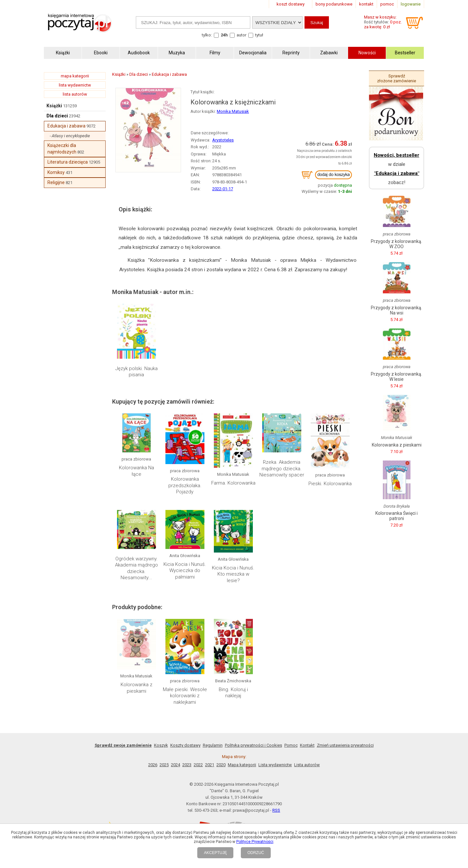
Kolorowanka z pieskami (136, 688)
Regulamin (213, 745)
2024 (175, 765)
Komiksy (56, 172)
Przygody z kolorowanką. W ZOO (396, 244)
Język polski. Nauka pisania (136, 372)
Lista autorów (307, 765)
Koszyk (161, 745)
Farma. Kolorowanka (233, 483)
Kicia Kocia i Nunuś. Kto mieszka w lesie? (233, 574)
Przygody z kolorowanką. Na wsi (396, 310)
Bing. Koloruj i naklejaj (233, 693)
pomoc (387, 4)
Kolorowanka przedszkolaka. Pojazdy (185, 485)
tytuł (259, 35)
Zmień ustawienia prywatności (345, 745)
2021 (210, 765)
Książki (54, 106)
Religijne (56, 182)
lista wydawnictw (75, 85)
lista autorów (75, 94)
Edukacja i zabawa (66, 126)
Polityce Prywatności (255, 842)
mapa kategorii (75, 76)
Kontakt (307, 745)
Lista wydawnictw (275, 765)
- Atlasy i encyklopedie (70, 136)
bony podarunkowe (334, 4)
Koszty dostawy (185, 745)
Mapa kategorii (242, 765)
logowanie (411, 4)
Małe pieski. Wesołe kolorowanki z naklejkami (185, 696)
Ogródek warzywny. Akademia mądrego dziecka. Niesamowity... (136, 568)
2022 (198, 765)
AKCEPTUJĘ (215, 853)
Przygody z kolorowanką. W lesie (396, 377)
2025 (164, 765)
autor (241, 35)
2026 (153, 765)
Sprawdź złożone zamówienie (396, 78)
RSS (276, 810)
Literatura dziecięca (68, 162)
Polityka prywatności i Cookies (253, 745)
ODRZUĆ (256, 853)
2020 (221, 765)
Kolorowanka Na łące (136, 471)
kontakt (366, 4)
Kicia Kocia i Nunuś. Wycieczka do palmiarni (185, 571)
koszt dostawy (291, 4)
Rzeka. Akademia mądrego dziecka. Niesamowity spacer (282, 468)
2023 (187, 765)
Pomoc (291, 745)
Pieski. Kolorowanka (330, 484)
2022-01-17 (223, 189)
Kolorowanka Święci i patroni (396, 516)
